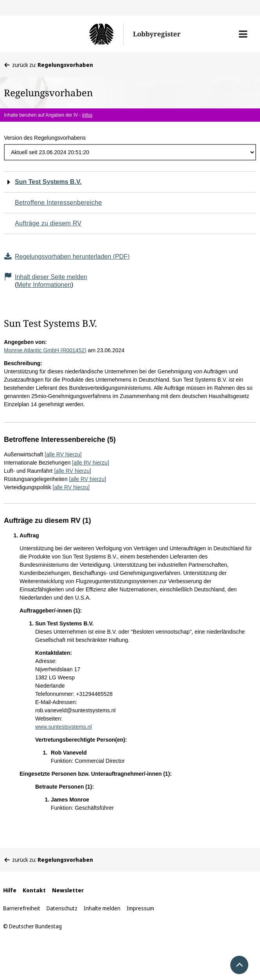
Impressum (140, 908)
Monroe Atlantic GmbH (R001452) (45, 350)
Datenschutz (62, 908)
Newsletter (68, 890)
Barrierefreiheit (22, 908)
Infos (87, 115)
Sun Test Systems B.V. (48, 182)
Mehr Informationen (44, 285)
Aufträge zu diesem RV (48, 223)
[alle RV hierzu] (63, 454)
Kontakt (34, 890)
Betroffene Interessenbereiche (58, 203)
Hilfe (10, 890)
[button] (243, 34)
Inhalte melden (102, 908)
